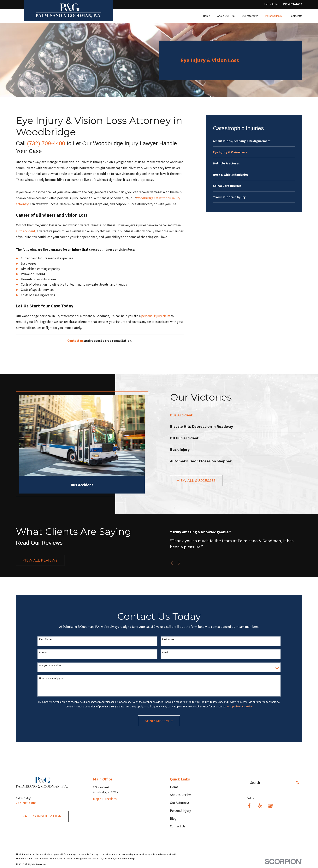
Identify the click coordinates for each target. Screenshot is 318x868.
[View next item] (183, 563)
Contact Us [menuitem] (296, 16)
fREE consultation (42, 816)
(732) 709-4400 (46, 143)
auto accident (26, 231)
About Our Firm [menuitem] (226, 16)
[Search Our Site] (298, 783)
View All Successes (201, 481)
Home (174, 787)
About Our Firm (181, 795)
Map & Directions (105, 799)
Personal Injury (180, 811)
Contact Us (178, 826)
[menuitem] (254, 141)
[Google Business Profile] (270, 806)
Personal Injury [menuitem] (274, 16)
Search (255, 783)
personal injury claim (156, 316)
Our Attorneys (180, 803)
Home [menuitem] (207, 16)
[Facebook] (249, 806)
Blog (173, 819)
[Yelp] (260, 806)
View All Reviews (40, 562)
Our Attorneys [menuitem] (250, 16)
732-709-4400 (292, 4)
